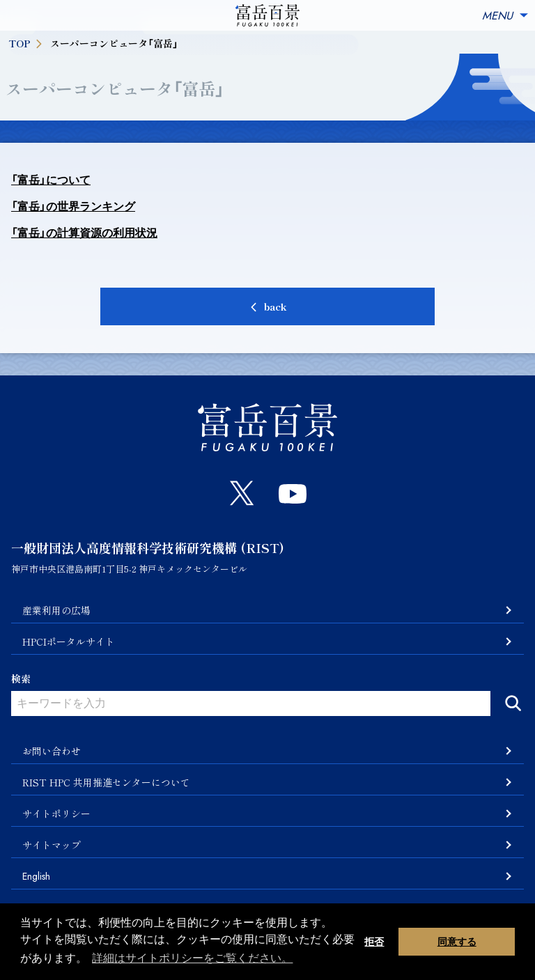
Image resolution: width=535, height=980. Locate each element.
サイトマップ (52, 845)
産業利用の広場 (56, 610)
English (36, 876)
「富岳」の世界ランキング (73, 207)
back (276, 306)
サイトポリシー (56, 814)
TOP (26, 43)
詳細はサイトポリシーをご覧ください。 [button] (192, 958)
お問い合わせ (52, 751)
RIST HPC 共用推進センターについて (106, 782)
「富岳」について (51, 180)
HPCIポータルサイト (69, 641)
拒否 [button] (374, 942)
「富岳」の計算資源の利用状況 (84, 233)
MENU (506, 16)
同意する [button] (457, 942)
